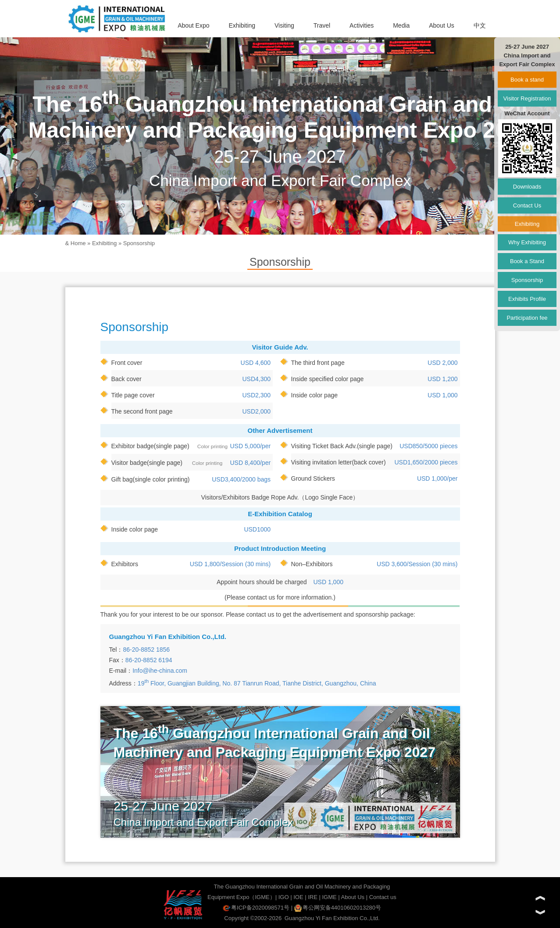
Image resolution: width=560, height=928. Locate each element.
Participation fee (527, 318)
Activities (362, 25)
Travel (322, 25)
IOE (298, 897)
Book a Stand (527, 261)
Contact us (383, 897)
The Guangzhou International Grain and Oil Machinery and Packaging (302, 887)
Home (78, 243)
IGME (329, 897)
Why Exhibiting (527, 242)
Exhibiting (242, 25)
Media (401, 25)
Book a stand (527, 80)
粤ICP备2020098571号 (256, 908)
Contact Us (527, 205)
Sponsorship (139, 243)
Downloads (527, 187)
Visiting (284, 25)
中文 (480, 25)
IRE (313, 897)
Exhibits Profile (527, 299)
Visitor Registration (527, 98)
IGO (284, 897)
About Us (442, 25)
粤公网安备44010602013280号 (338, 908)
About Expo (193, 25)
